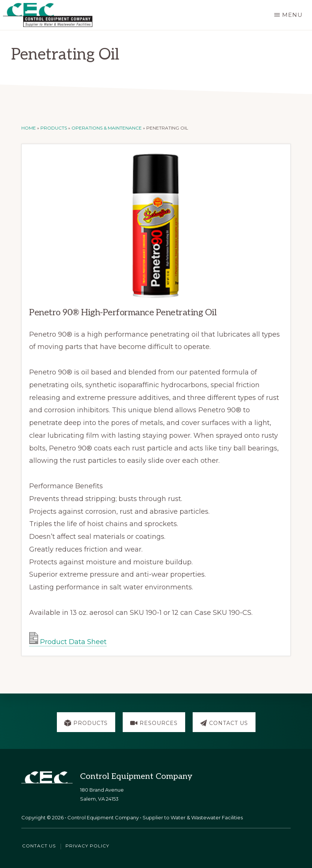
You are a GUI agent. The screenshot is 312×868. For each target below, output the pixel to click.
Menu (292, 15)
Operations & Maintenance (107, 128)
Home (29, 128)
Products (54, 128)
